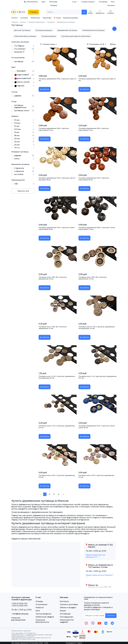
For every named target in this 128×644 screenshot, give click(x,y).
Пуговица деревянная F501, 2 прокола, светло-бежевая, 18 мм (57, 179)
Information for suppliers (67, 621)
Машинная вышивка (70, 18)
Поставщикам (66, 617)
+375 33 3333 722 (19, 604)
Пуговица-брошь (49, 36)
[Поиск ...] (64, 12)
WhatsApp (53, 2)
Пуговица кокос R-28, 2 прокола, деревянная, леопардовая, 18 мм (57, 377)
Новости (40, 608)
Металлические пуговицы (93, 30)
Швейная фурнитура (37, 22)
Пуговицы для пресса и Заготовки (76, 36)
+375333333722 (31, 2)
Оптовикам (103, 2)
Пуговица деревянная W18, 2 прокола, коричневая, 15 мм (94, 129)
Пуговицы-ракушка (44, 30)
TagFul (79, 643)
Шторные (24, 18)
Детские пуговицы (22, 30)
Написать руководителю (19, 619)
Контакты (111, 5)
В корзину (45, 89)
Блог (113, 2)
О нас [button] (74, 2)
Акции (57, 18)
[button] (95, 556)
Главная (14, 22)
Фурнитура (47, 18)
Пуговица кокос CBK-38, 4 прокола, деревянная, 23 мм (93, 278)
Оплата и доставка (69, 604)
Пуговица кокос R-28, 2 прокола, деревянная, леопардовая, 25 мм (97, 328)
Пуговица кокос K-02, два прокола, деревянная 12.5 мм (97, 377)
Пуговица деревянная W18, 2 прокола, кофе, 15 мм (97, 80)
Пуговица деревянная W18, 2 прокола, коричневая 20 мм (54, 129)
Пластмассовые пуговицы (25, 36)
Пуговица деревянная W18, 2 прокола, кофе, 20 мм (57, 80)
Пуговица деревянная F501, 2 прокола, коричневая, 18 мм (94, 179)
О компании (41, 604)
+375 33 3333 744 (19, 606)
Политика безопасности (42, 621)
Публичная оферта (45, 617)
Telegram (54, 5)
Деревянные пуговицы (67, 30)
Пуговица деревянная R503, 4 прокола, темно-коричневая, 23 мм (97, 228)
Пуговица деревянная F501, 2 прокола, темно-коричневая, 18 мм (57, 228)
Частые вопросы (43, 614)
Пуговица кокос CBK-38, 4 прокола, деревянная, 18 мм (53, 278)
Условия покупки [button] (88, 2)
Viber (44, 2)
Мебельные (35, 18)
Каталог (15, 18)
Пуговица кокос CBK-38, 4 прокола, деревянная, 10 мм (53, 328)
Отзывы (39, 601)
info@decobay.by (20, 614)
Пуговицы (51, 22)
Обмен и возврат (68, 608)
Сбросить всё (23, 191)
